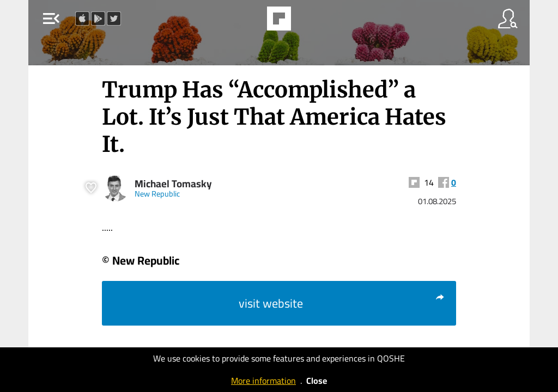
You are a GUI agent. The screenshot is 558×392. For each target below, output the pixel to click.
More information (263, 381)
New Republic (157, 194)
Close (317, 381)
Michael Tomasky (173, 184)
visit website (342, 303)
